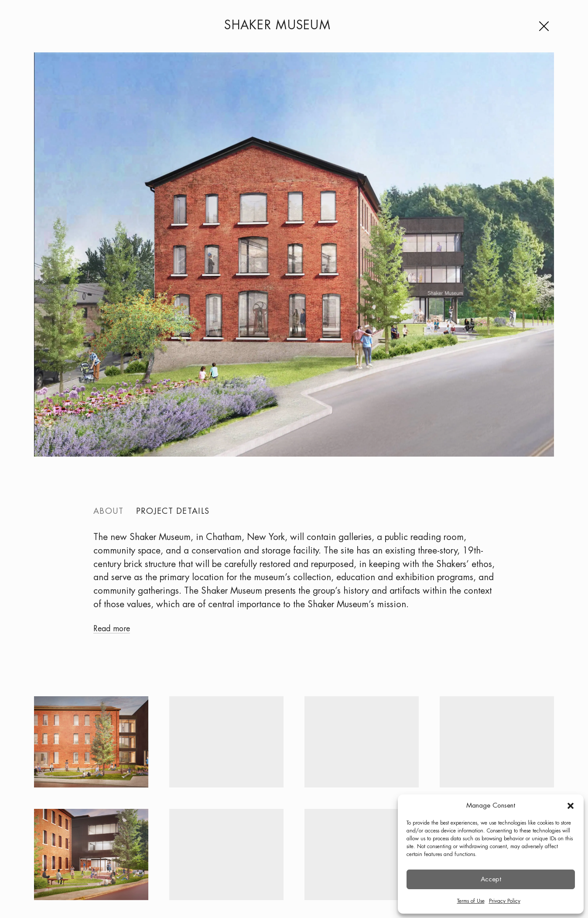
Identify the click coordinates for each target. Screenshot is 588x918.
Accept (491, 880)
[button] (571, 806)
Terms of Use (471, 901)
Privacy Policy (505, 901)
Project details (171, 512)
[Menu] (546, 26)
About (108, 512)
